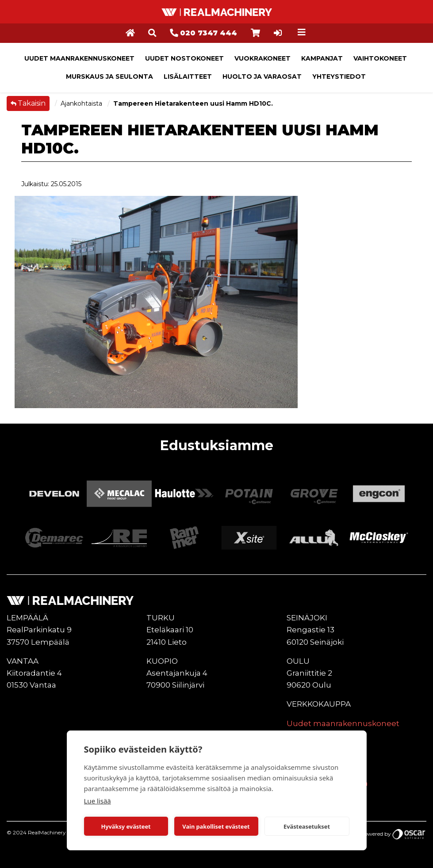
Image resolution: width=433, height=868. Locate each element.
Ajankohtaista (82, 103)
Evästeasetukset (307, 826)
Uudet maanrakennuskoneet (79, 58)
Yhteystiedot (339, 76)
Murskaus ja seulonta (109, 76)
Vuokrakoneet (262, 58)
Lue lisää (98, 801)
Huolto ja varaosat (262, 76)
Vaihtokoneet (380, 58)
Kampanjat (322, 58)
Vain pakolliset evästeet (216, 826)
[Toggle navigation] (302, 32)
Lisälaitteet (188, 76)
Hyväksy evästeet (126, 826)
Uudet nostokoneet (184, 58)
